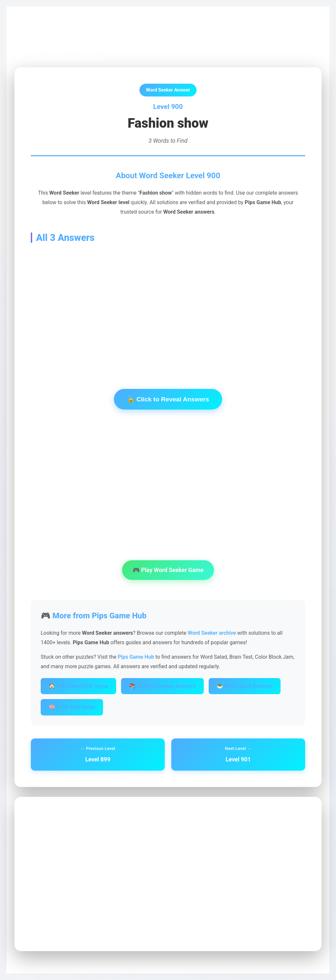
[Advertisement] (168, 306)
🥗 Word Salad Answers (245, 686)
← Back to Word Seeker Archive (60, 52)
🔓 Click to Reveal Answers (168, 399)
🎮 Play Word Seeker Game (168, 570)
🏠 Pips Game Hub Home (78, 686)
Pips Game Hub (37, 30)
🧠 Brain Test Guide (72, 707)
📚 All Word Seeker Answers (162, 686)
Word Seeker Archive (85, 30)
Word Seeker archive (212, 633)
